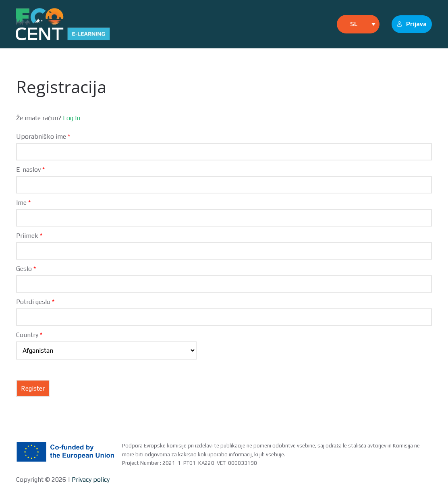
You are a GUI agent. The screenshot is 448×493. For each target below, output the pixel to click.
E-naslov (30, 170)
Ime (23, 203)
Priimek (29, 236)
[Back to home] (63, 24)
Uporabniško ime (43, 136)
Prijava (412, 24)
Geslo (26, 269)
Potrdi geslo (35, 302)
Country (29, 335)
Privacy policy (90, 479)
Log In (72, 118)
